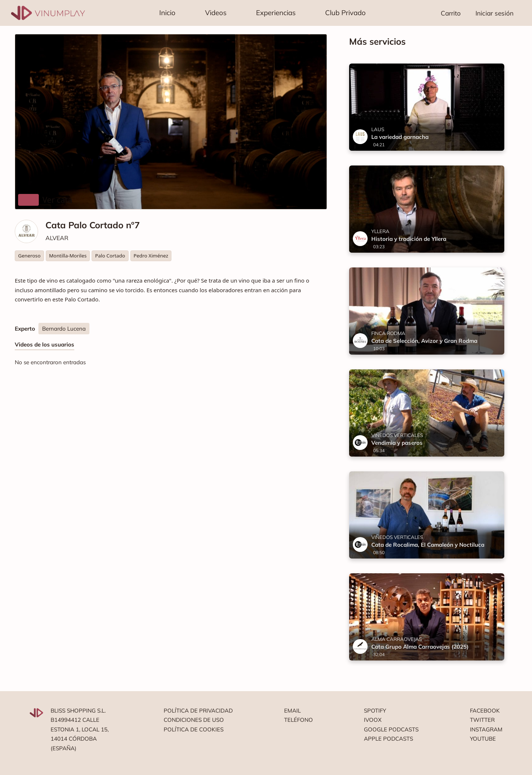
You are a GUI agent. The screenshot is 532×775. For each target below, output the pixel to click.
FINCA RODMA (388, 333)
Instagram (486, 729)
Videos (216, 13)
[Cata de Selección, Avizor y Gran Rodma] (427, 311)
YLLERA (380, 231)
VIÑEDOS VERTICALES (397, 435)
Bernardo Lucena (64, 329)
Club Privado (345, 13)
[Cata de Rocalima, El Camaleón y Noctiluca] (427, 515)
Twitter (482, 720)
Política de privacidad (198, 711)
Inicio (167, 13)
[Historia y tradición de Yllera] (427, 209)
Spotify (375, 711)
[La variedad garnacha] (427, 107)
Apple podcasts (388, 739)
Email (292, 711)
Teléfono (299, 720)
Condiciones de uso (194, 720)
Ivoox (373, 720)
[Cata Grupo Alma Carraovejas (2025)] (427, 617)
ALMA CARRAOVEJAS (397, 639)
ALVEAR (57, 238)
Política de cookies (194, 729)
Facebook (485, 711)
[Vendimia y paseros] (427, 413)
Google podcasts (391, 729)
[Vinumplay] (48, 12)
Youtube (483, 739)
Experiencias (276, 13)
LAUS (378, 129)
